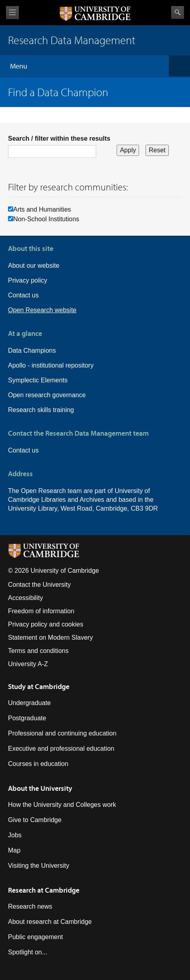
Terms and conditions (38, 651)
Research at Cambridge (44, 890)
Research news (30, 906)
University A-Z (28, 664)
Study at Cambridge (39, 686)
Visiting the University (39, 866)
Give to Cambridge (35, 820)
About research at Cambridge (50, 922)
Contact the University (39, 585)
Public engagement (35, 937)
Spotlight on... (28, 952)
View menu (12, 13)
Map (14, 850)
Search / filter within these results (59, 138)
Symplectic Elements (38, 380)
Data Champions (32, 351)
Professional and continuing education (62, 733)
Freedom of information (41, 611)
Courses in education (38, 764)
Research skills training (41, 410)
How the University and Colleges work (62, 805)
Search (178, 12)
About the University (40, 788)
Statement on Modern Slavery (51, 638)
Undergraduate (29, 703)
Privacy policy (28, 280)
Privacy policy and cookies (46, 624)
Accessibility (25, 598)
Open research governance (47, 395)
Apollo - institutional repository (51, 365)
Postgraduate (27, 718)
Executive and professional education (61, 749)
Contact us (23, 295)
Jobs (15, 835)
